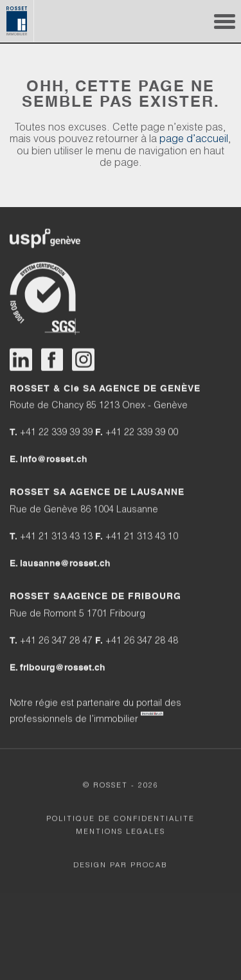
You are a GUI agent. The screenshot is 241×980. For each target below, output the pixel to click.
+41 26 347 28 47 (58, 641)
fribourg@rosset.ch (63, 667)
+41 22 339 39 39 (56, 434)
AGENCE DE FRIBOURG (124, 596)
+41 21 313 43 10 (142, 537)
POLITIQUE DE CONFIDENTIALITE (121, 820)
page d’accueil (194, 142)
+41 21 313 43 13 (63, 537)
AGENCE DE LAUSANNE (127, 493)
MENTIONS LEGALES (121, 832)
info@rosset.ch (54, 460)
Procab (149, 866)
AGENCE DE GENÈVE (150, 388)
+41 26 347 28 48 (142, 641)
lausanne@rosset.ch (65, 563)
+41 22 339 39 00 (142, 434)
